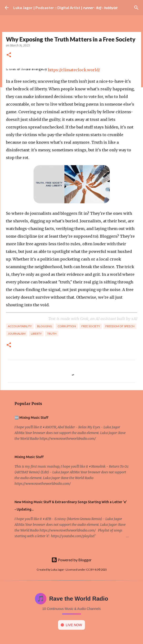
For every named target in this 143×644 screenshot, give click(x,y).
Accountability (20, 326)
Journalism (17, 334)
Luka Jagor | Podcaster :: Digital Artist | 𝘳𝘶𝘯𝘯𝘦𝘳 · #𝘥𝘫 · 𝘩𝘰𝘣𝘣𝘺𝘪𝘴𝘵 (65, 8)
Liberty (36, 334)
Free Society (91, 326)
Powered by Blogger (71, 560)
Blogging (45, 326)
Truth (52, 334)
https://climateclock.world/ (74, 70)
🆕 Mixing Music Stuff (31, 418)
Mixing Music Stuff (29, 457)
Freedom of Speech (120, 326)
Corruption (67, 326)
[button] (9, 55)
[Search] (136, 8)
